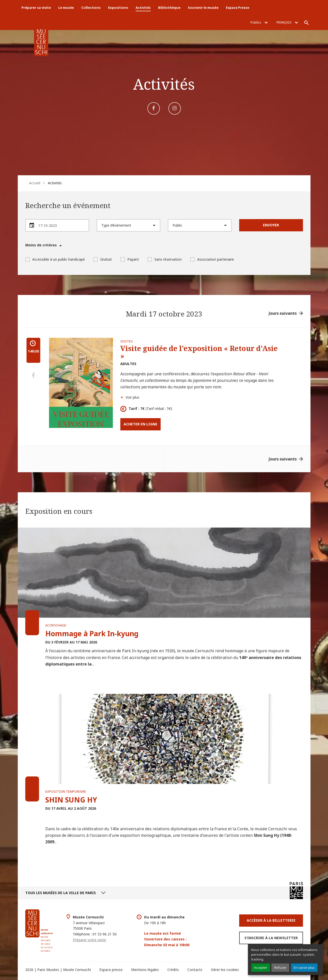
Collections (91, 8)
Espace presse (111, 970)
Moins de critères (41, 245)
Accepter (261, 967)
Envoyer (271, 225)
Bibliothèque (169, 8)
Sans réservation (165, 259)
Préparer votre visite (89, 940)
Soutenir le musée (203, 8)
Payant (130, 259)
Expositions (118, 8)
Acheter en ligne (140, 424)
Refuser (280, 967)
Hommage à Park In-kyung (92, 633)
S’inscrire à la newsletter (271, 938)
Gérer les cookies (225, 970)
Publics (259, 22)
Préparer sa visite (36, 8)
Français (287, 22)
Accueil (35, 183)
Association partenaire (212, 259)
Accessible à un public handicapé (55, 259)
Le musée (66, 8)
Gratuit (103, 259)
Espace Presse (238, 8)
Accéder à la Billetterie (271, 920)
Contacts (195, 970)
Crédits (173, 970)
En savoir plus (304, 967)
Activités (143, 8)
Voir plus (132, 397)
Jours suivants (283, 313)
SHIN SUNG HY (71, 800)
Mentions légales (145, 970)
